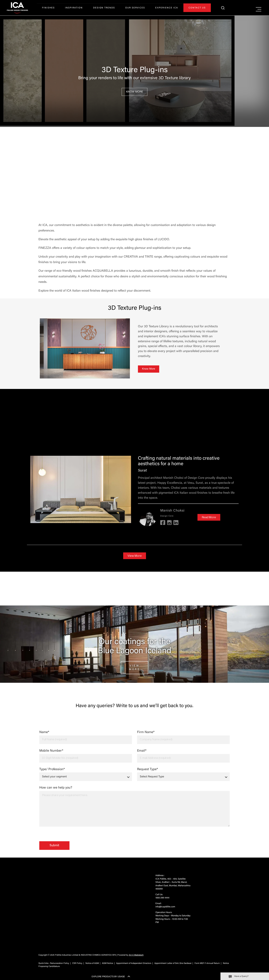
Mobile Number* (86, 756)
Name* (86, 737)
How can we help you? (134, 806)
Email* (183, 756)
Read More (209, 517)
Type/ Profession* (86, 774)
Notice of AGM (92, 963)
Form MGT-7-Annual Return (207, 963)
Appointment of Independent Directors (134, 963)
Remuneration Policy (60, 963)
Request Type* (183, 774)
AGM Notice (107, 963)
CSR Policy (77, 963)
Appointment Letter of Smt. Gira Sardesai (173, 963)
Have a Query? (241, 976)
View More (135, 556)
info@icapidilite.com (165, 907)
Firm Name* (183, 737)
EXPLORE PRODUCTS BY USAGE (108, 977)
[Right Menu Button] (259, 9)
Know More (135, 92)
